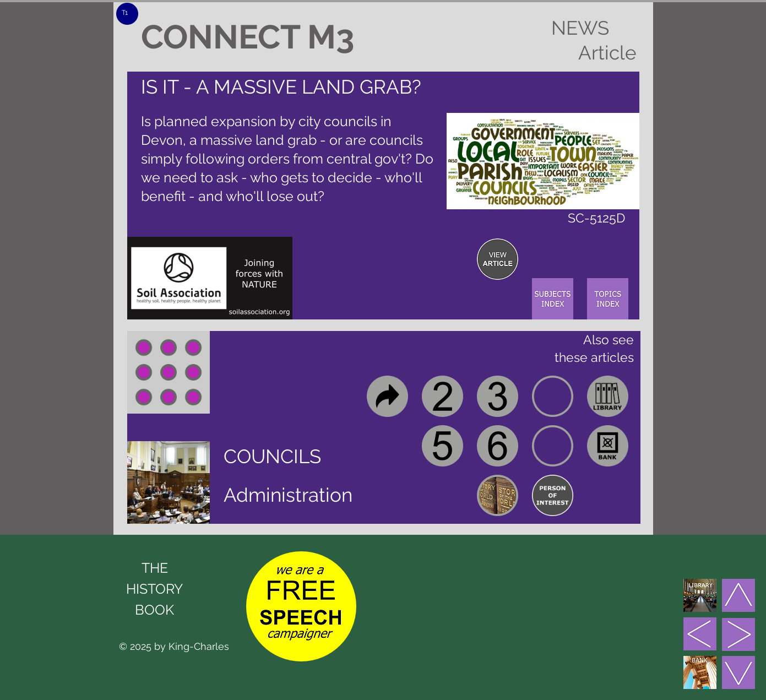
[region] (498, 259)
